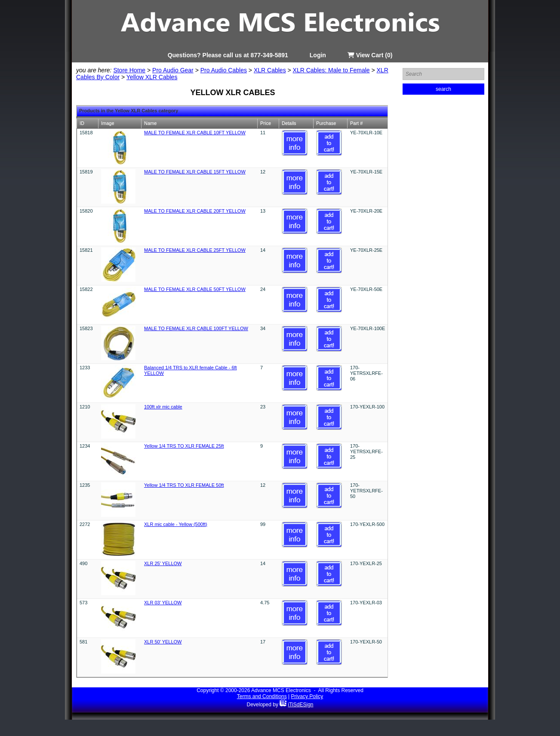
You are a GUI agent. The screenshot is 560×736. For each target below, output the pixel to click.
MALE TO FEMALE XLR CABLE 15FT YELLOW (195, 172)
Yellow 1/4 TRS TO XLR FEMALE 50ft (184, 485)
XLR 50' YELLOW (163, 642)
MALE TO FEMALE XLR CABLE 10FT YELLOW (195, 133)
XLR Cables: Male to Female (331, 70)
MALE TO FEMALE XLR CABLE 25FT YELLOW (195, 250)
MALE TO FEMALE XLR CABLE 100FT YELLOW (196, 328)
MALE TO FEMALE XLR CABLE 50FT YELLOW (195, 289)
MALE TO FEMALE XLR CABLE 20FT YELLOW (195, 211)
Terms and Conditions (262, 696)
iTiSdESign (301, 705)
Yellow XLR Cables (152, 77)
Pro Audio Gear (173, 70)
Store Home (129, 70)
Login (318, 55)
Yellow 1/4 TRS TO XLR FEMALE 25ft (184, 446)
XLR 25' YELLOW (163, 563)
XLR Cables (270, 70)
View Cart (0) (370, 55)
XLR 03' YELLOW (163, 603)
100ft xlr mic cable (163, 407)
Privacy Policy (307, 696)
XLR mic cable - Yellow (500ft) (176, 524)
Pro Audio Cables (224, 70)
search (443, 89)
